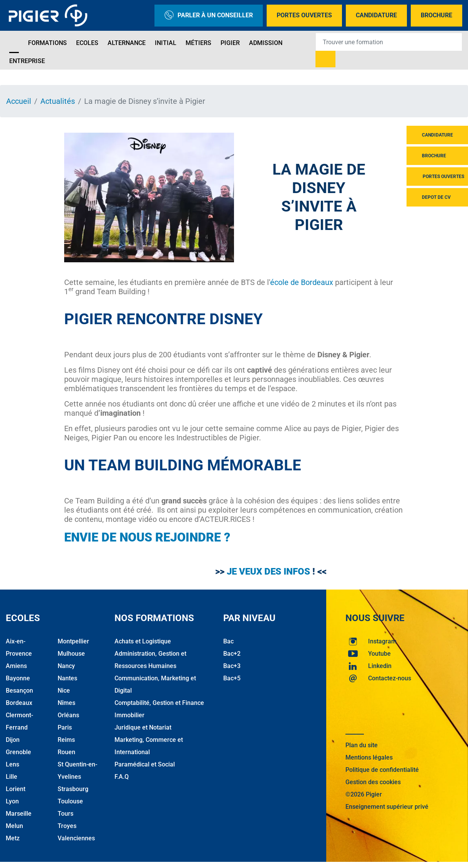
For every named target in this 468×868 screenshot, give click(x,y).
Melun (14, 826)
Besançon (19, 691)
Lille (12, 777)
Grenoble (18, 752)
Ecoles (87, 43)
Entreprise (27, 61)
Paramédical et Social (145, 764)
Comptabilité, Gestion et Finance (159, 703)
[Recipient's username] (389, 42)
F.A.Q (122, 777)
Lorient (16, 789)
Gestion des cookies (373, 782)
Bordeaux (19, 703)
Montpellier (73, 641)
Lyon (12, 801)
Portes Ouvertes (304, 15)
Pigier (230, 43)
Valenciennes (76, 838)
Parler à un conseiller (209, 16)
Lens (12, 764)
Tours (66, 814)
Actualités (58, 101)
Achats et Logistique (143, 641)
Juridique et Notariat (143, 727)
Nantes (67, 678)
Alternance (127, 43)
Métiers (198, 43)
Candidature (376, 15)
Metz (13, 838)
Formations (47, 43)
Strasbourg (73, 789)
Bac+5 (232, 678)
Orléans (68, 715)
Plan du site (362, 745)
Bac (228, 641)
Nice (64, 691)
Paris (65, 727)
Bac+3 (232, 666)
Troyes (67, 826)
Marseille (19, 814)
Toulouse (70, 801)
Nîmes (66, 703)
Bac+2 (232, 654)
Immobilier (129, 715)
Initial (166, 43)
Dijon (13, 740)
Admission (266, 43)
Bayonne (18, 678)
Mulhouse (71, 654)
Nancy (66, 666)
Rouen (66, 752)
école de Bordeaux (302, 282)
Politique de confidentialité (382, 770)
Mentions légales (369, 757)
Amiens (16, 666)
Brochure (436, 15)
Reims (66, 740)
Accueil (19, 101)
